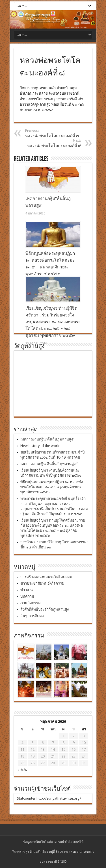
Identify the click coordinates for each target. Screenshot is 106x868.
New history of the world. (41, 446)
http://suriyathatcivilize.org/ (59, 798)
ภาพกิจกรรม (31, 603)
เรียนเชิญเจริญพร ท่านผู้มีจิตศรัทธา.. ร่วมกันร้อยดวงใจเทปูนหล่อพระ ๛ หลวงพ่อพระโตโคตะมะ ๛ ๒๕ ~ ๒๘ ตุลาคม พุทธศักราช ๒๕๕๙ (53, 322)
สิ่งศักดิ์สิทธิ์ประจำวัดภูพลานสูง (45, 609)
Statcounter (26, 798)
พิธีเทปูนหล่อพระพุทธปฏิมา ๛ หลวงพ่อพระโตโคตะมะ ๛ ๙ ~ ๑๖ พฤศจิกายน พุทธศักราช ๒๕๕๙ (52, 487)
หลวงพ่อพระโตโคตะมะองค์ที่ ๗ (60, 133)
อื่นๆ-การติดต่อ (32, 616)
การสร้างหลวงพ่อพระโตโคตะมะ (46, 577)
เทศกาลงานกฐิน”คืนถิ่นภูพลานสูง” (47, 439)
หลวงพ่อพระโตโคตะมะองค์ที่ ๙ (46, 143)
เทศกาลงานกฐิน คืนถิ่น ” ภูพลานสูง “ (49, 464)
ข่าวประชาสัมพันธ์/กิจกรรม (42, 583)
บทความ (27, 596)
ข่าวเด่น (27, 590)
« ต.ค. (22, 770)
